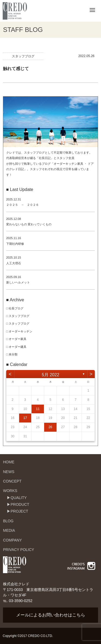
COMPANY (12, 540)
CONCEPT (12, 481)
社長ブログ (16, 308)
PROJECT (19, 511)
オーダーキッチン (20, 331)
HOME (9, 462)
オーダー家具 (18, 339)
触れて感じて (16, 69)
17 (25, 418)
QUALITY (19, 498)
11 (38, 409)
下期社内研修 (15, 244)
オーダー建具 (18, 347)
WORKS (10, 491)
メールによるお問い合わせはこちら (51, 615)
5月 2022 (50, 375)
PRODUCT (20, 504)
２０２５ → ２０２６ (22, 205)
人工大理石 (14, 263)
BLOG (8, 521)
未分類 (13, 354)
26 (50, 427)
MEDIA (9, 530)
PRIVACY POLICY (18, 550)
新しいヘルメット (18, 282)
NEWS (9, 472)
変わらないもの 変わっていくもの (29, 224)
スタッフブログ (23, 56)
